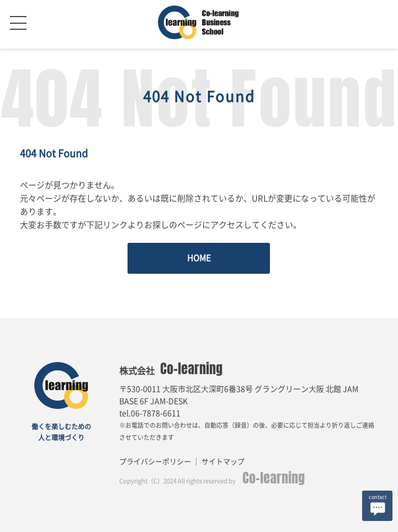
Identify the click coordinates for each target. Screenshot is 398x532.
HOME (199, 258)
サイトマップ (223, 462)
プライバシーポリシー (155, 462)
